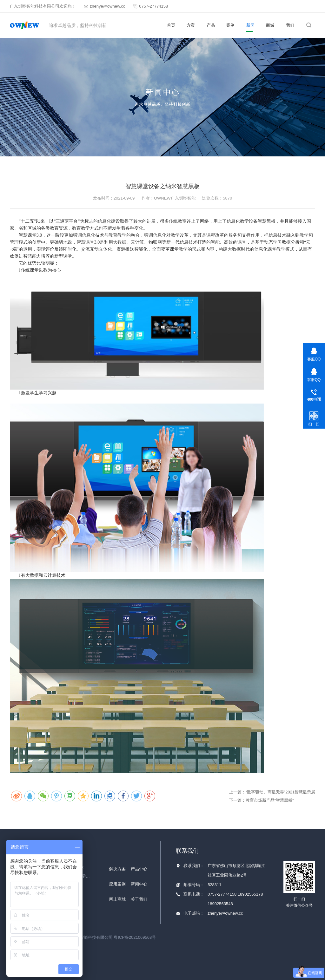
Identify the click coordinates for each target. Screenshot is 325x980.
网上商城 (117, 899)
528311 (214, 885)
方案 (191, 25)
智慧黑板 (267, 221)
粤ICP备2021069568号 (135, 937)
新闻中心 (139, 884)
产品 (211, 25)
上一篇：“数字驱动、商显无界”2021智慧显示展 (272, 792)
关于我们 (139, 899)
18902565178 (250, 894)
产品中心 (139, 869)
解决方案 (117, 869)
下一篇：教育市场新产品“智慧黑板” (262, 800)
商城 (270, 25)
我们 (290, 25)
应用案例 (117, 884)
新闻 (250, 25)
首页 (171, 25)
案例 (230, 25)
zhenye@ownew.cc (225, 913)
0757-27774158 (223, 894)
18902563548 (220, 904)
